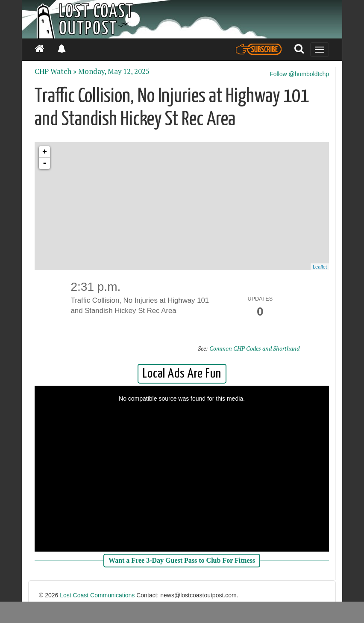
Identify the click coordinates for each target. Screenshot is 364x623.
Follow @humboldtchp (299, 74)
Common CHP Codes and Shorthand (254, 348)
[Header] (182, 19)
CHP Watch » (56, 71)
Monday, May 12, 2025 (114, 71)
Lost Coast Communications (97, 595)
